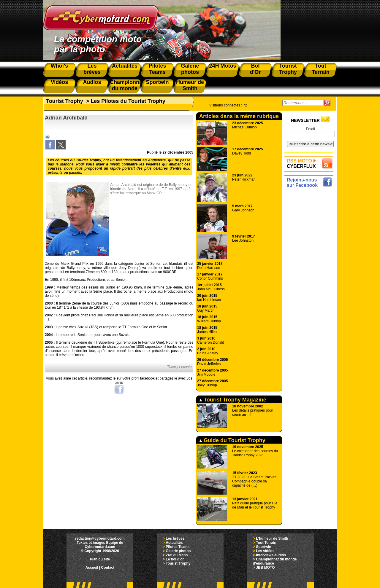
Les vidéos (265, 551)
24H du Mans (177, 555)
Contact (108, 568)
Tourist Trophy (65, 101)
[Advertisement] (310, 281)
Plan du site (100, 559)
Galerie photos (178, 551)
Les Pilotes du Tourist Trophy (128, 101)
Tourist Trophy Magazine (233, 400)
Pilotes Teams (178, 547)
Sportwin (263, 547)
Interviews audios (271, 555)
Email (310, 129)
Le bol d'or (175, 559)
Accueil (92, 568)
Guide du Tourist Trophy (232, 440)
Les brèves (175, 538)
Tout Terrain (266, 543)
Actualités (174, 543)
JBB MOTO (265, 568)
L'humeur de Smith (272, 538)
